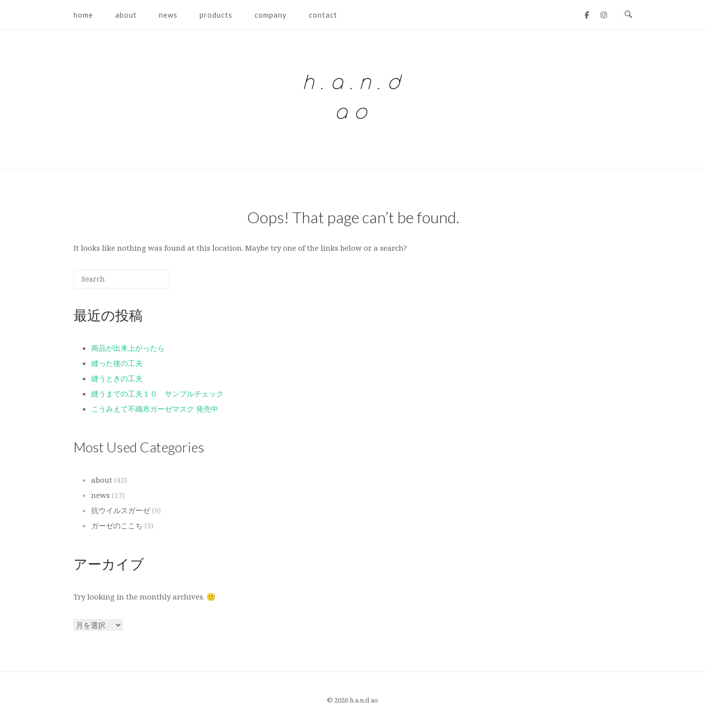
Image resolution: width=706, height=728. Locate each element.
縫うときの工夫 (117, 378)
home (83, 15)
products (216, 15)
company (271, 15)
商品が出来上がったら (128, 348)
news (168, 15)
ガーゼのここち (117, 525)
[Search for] (122, 279)
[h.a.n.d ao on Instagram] (604, 15)
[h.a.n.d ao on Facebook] (586, 15)
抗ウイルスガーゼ (121, 510)
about (126, 15)
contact (323, 15)
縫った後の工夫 (117, 363)
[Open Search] (628, 15)
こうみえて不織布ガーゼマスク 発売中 (155, 409)
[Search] (148, 283)
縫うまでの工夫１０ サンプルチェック (161, 393)
